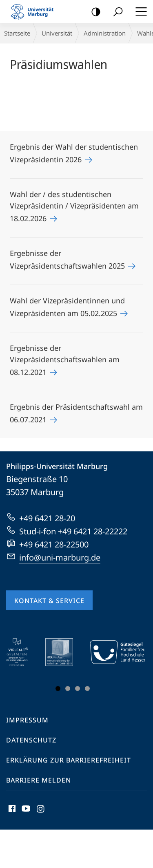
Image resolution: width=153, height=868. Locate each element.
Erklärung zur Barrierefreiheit (69, 760)
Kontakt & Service (49, 601)
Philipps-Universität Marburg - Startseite (35, 11)
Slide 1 (58, 689)
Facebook (11, 811)
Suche (115, 12)
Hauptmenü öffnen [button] (139, 11)
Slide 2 (68, 689)
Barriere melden (39, 780)
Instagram (41, 811)
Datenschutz (31, 740)
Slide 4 (87, 689)
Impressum (27, 720)
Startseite (17, 33)
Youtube (25, 811)
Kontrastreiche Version (93, 12)
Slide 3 (78, 689)
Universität (57, 33)
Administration (105, 33)
